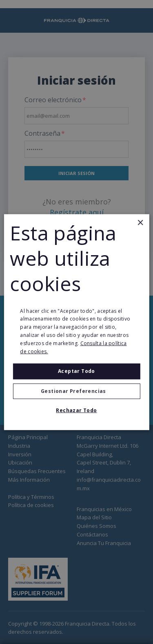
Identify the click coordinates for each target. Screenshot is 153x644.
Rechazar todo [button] (76, 410)
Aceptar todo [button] (76, 371)
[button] (76, 391)
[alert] (76, 322)
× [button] (140, 223)
